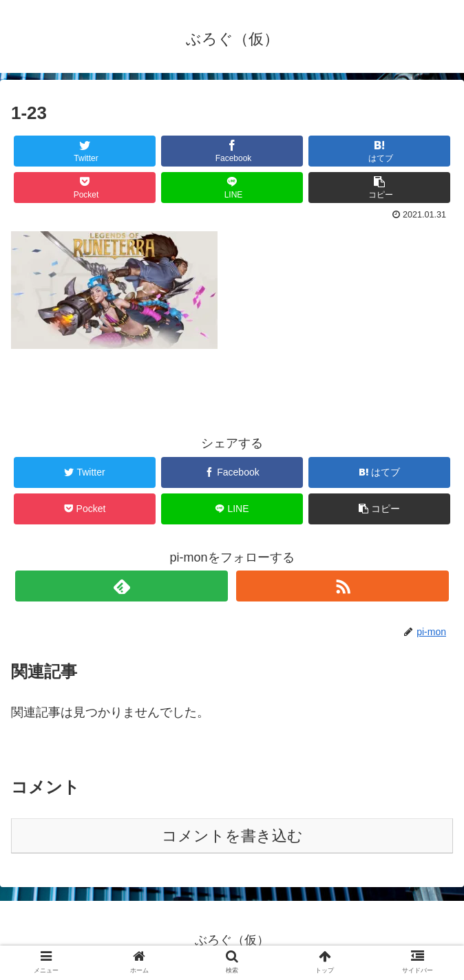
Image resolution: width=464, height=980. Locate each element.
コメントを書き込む (232, 836)
